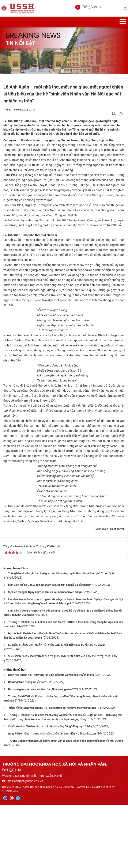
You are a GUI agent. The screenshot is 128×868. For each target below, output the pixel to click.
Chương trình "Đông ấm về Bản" (27, 746)
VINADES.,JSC (10, 854)
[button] (85, 8)
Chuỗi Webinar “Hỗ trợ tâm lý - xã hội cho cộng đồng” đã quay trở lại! (49, 790)
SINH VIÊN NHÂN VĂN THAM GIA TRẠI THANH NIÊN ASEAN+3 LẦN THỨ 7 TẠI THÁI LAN (63, 720)
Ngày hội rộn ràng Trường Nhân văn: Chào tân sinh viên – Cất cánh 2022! (52, 797)
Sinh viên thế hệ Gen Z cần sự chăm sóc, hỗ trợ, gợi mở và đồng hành (50, 648)
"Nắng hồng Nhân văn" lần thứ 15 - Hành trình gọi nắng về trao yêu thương (52, 771)
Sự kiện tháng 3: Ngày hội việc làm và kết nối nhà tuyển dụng (44, 656)
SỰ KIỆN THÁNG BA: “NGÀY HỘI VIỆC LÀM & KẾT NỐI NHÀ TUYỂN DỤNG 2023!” (57, 708)
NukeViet (95, 851)
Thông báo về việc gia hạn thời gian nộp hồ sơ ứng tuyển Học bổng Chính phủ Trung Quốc (62, 637)
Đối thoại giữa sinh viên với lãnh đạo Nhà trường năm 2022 (43, 753)
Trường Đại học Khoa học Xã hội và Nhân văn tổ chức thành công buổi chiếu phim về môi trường (65, 804)
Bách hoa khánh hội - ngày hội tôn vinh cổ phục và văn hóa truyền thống (51, 738)
